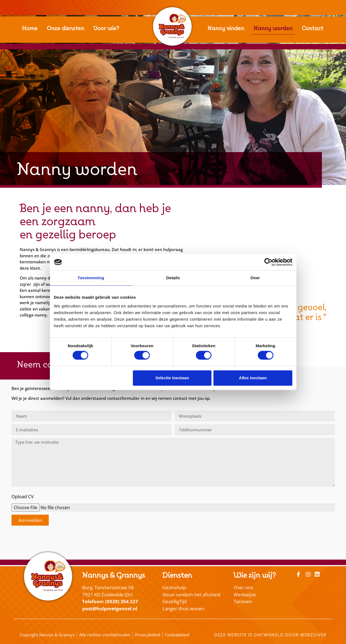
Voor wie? (106, 28)
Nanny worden (273, 28)
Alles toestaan (253, 378)
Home (30, 28)
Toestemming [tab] (91, 278)
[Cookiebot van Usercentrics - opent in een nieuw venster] (268, 262)
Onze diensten (65, 28)
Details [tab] (173, 278)
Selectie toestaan (172, 378)
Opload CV (23, 496)
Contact (313, 28)
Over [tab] (255, 278)
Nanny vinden (226, 28)
